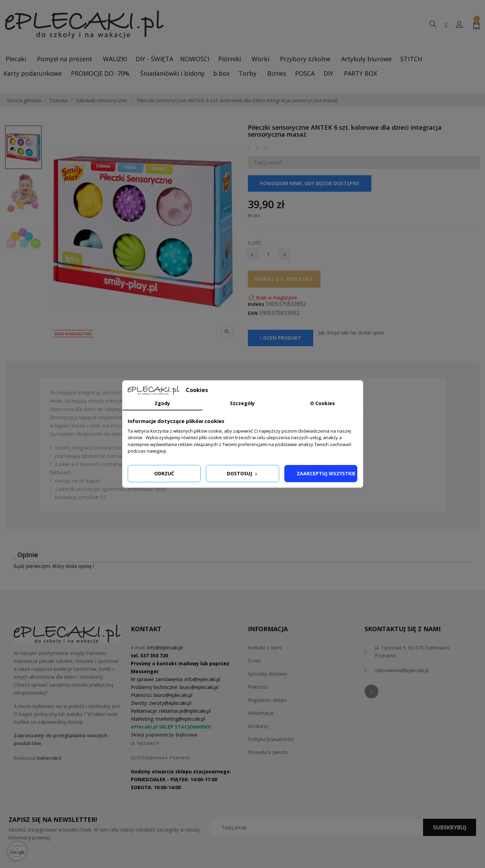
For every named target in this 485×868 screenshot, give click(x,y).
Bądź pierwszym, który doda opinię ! (54, 566)
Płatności (258, 687)
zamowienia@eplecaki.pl (402, 670)
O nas (254, 661)
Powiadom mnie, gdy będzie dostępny (310, 183)
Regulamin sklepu (267, 700)
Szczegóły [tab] (242, 403)
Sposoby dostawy (268, 674)
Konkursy (258, 726)
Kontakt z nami (265, 648)
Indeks (256, 304)
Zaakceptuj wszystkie (326, 473)
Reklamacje (261, 713)
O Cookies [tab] (323, 403)
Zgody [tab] (162, 403)
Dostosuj (243, 473)
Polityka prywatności (271, 739)
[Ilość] (268, 254)
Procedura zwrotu (268, 752)
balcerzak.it (49, 758)
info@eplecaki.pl (165, 648)
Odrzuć (164, 473)
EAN (253, 313)
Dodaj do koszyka (284, 279)
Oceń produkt (281, 338)
